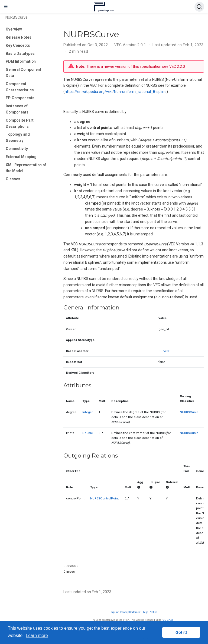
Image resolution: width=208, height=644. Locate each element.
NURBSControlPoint (105, 498)
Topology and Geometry (18, 137)
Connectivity (17, 149)
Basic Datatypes (20, 54)
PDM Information (21, 61)
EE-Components (20, 98)
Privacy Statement (131, 612)
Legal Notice (150, 612)
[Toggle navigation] (6, 7)
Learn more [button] (37, 635)
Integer (88, 412)
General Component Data (23, 73)
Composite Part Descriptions (20, 123)
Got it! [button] (181, 632)
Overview (14, 29)
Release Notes (19, 37)
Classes (13, 179)
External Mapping (21, 157)
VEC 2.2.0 (177, 66)
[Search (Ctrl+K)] (199, 7)
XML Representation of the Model (26, 168)
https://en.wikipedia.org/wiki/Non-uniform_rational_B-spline (116, 92)
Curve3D (165, 351)
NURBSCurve (189, 412)
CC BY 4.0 (168, 620)
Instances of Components (17, 109)
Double (88, 433)
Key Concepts (18, 45)
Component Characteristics (20, 87)
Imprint (114, 612)
